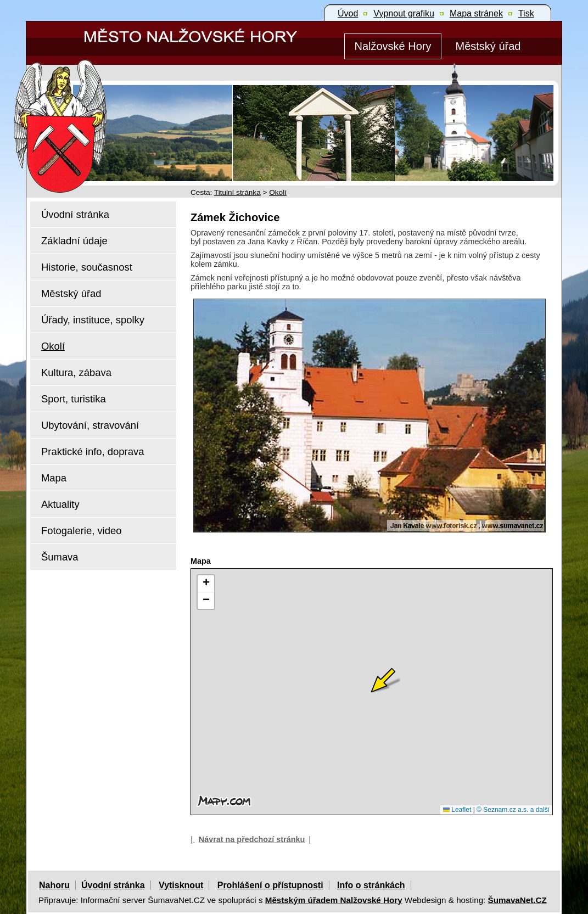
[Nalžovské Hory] (393, 46)
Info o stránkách (371, 885)
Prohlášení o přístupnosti (270, 885)
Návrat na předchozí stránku (252, 839)
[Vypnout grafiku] (404, 14)
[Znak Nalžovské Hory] (92, 111)
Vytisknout (181, 885)
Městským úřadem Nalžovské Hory (334, 900)
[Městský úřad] (488, 46)
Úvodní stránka (113, 885)
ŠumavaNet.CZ (517, 900)
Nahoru (54, 885)
